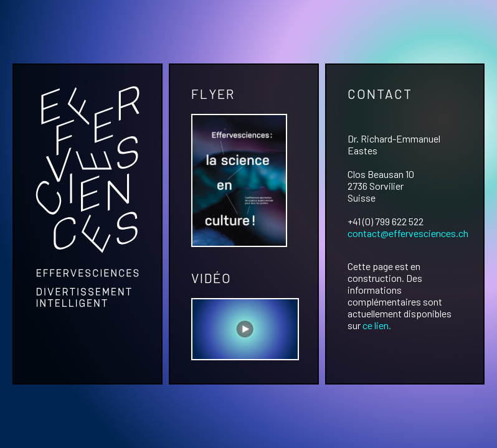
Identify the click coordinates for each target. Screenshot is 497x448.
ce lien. (377, 325)
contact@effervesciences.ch (408, 233)
